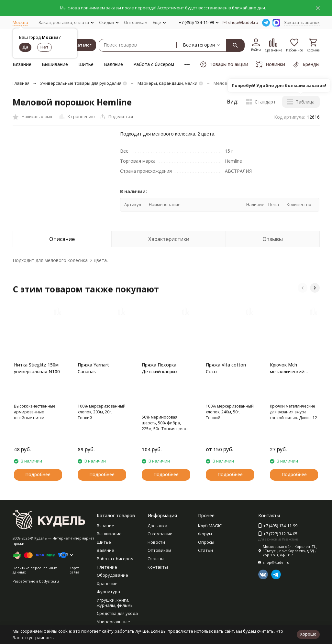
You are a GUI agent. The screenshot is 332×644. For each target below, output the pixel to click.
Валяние (113, 64)
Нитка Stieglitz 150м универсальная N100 (37, 368)
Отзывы (156, 559)
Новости (156, 542)
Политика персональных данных (35, 581)
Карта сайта (75, 581)
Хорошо (308, 634)
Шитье (86, 64)
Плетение (107, 567)
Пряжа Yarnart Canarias (93, 368)
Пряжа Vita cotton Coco (226, 368)
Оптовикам (136, 22)
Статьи (205, 550)
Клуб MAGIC (210, 526)
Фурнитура (108, 592)
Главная (21, 83)
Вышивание (55, 64)
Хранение (107, 584)
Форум (205, 534)
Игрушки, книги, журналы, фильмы (115, 603)
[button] (303, 288)
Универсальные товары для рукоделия (81, 83)
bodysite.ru (49, 592)
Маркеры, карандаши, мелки (167, 83)
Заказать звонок (302, 22)
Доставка (157, 526)
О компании (160, 534)
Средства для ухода (117, 613)
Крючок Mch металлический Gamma (287, 368)
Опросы (206, 542)
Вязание (22, 64)
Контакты (158, 567)
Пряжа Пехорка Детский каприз (160, 368)
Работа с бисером (154, 64)
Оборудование (112, 575)
